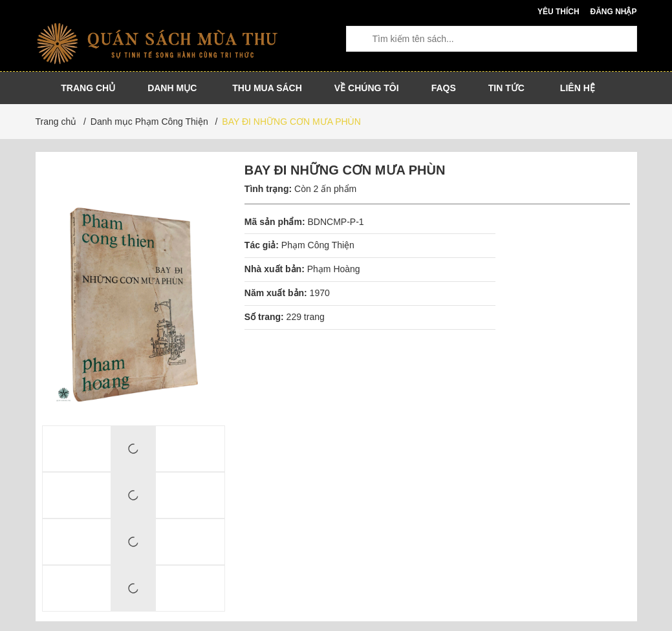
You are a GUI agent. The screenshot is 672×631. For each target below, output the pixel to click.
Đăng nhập (613, 12)
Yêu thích (558, 12)
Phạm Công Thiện (318, 245)
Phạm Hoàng (334, 269)
